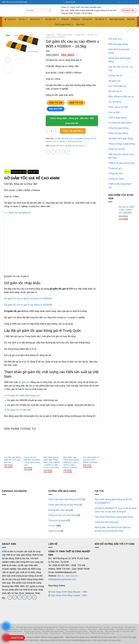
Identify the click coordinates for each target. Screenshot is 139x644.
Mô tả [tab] (7, 172)
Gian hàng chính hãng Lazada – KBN (69, 595)
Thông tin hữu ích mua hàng (62, 515)
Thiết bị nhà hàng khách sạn (120, 186)
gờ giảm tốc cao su (57, 146)
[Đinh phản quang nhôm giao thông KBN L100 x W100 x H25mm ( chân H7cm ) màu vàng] (52, 444)
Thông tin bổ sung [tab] (19, 172)
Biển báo (131, 19)
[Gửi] (50, 10)
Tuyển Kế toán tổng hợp (106, 522)
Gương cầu (36, 19)
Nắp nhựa (80, 24)
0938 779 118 (76, 103)
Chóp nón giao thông (118, 128)
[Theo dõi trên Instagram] (123, 2)
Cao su (23, 19)
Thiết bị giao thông (64, 24)
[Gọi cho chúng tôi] (128, 2)
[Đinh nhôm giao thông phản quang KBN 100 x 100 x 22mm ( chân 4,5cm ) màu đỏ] (72, 444)
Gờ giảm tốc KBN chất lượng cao (23, 395)
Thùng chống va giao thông (122, 144)
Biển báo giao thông (118, 44)
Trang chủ (11, 19)
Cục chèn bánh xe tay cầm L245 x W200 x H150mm (91, 460)
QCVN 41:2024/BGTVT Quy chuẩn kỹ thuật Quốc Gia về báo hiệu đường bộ (116, 510)
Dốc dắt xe (101, 19)
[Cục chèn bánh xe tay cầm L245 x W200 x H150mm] (91, 444)
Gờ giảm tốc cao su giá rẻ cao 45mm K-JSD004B (28, 305)
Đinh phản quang (117, 19)
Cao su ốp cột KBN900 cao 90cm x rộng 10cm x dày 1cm (32, 461)
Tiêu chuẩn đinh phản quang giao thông (114, 517)
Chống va (75, 19)
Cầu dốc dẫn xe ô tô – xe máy (120, 69)
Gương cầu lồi (115, 76)
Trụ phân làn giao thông (120, 123)
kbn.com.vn (72, 576)
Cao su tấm (87, 19)
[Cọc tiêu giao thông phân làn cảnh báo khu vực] (13, 444)
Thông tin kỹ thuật (57, 520)
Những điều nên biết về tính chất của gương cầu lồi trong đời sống (113, 529)
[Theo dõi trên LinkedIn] (133, 2)
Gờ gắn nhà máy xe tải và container (68, 138)
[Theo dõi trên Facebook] (120, 2)
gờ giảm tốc (24, 382)
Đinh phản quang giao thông (119, 51)
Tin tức (52, 526)
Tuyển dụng (54, 531)
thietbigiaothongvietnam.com (62, 579)
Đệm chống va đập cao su (121, 96)
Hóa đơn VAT (56, 109)
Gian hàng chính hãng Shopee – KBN (69, 592)
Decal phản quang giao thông (120, 60)
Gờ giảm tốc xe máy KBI (19, 410)
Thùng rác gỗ (115, 168)
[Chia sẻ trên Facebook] (48, 152)
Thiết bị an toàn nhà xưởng (121, 163)
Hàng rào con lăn (117, 149)
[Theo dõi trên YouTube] (136, 2)
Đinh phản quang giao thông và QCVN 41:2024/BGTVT (113, 501)
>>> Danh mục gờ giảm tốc (18, 213)
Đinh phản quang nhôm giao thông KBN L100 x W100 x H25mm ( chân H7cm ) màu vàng (52, 462)
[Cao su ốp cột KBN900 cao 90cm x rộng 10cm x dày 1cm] (32, 444)
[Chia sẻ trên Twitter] (53, 152)
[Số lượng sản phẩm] (51, 131)
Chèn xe (65, 19)
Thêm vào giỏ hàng (73, 131)
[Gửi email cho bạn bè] (58, 152)
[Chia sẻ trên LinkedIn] (68, 152)
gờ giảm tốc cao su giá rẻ (75, 146)
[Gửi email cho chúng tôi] (20, 597)
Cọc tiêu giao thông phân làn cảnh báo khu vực (13, 460)
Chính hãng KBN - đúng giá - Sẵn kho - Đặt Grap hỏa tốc (72, 121)
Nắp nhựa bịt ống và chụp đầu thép (121, 156)
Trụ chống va (115, 102)
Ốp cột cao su (115, 91)
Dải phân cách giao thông (121, 138)
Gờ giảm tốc (52, 19)
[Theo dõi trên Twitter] (125, 2)
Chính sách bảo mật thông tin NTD (65, 499)
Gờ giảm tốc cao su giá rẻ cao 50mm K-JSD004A (28, 299)
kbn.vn (61, 576)
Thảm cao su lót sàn (118, 107)
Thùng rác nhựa (116, 179)
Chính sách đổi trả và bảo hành (64, 505)
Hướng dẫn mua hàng (59, 510)
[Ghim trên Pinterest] (63, 152)
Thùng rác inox (116, 173)
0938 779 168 (56, 103)
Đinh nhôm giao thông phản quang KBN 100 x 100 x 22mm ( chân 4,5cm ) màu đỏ (71, 462)
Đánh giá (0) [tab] (33, 172)
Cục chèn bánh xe (117, 86)
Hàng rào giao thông (118, 133)
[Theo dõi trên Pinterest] (130, 2)
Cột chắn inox (115, 39)
